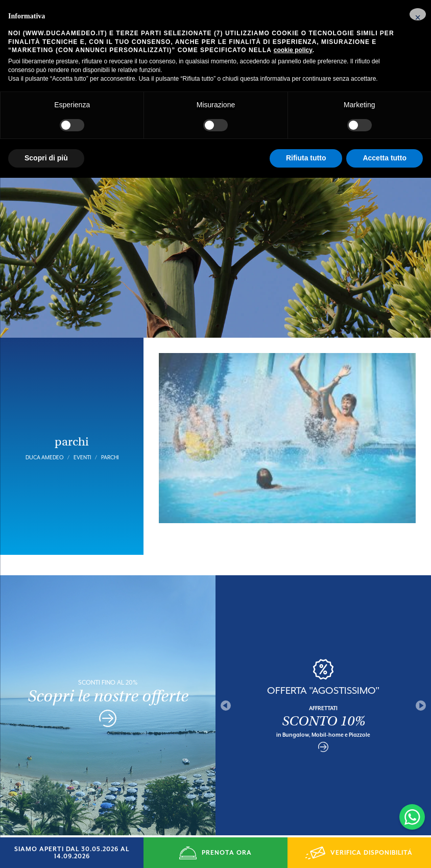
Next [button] (421, 685)
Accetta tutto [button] (385, 158)
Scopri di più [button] (46, 158)
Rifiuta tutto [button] (306, 158)
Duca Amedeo (44, 437)
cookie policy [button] (293, 50)
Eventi (82, 437)
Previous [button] (226, 685)
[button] (418, 14)
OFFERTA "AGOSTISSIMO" (323, 670)
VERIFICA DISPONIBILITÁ (359, 853)
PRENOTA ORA (215, 853)
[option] (323, 685)
